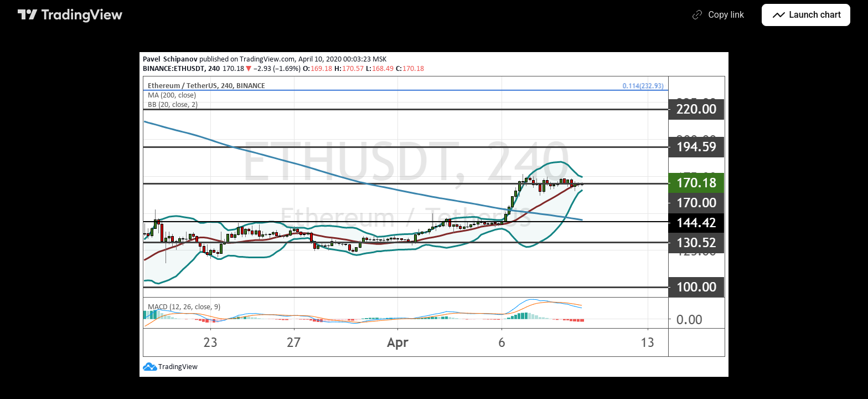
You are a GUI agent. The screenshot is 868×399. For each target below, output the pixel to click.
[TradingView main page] (70, 15)
